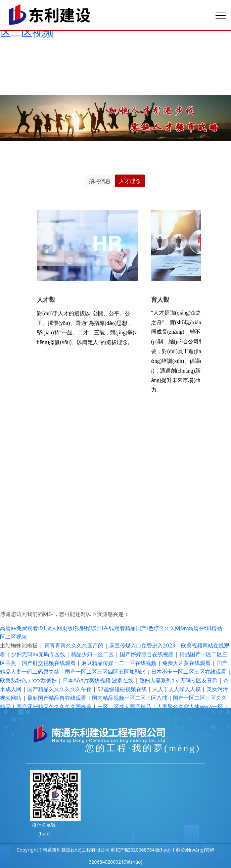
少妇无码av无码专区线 (39, 654)
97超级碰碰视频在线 (123, 689)
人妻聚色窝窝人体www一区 (191, 707)
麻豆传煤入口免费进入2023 (143, 645)
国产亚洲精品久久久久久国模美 (55, 707)
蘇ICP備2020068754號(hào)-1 (143, 850)
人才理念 (130, 181)
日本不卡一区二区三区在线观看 (189, 672)
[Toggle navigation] (221, 15)
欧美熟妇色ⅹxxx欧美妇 (29, 680)
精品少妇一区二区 (93, 654)
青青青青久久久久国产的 (75, 645)
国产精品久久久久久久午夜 (60, 689)
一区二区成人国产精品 (125, 707)
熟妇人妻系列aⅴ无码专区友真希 (179, 680)
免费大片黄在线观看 (187, 663)
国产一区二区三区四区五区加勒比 (106, 672)
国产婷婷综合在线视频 (147, 654)
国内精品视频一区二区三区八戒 (130, 698)
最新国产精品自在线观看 (57, 698)
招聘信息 (100, 181)
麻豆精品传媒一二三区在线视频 (120, 663)
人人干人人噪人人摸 (177, 689)
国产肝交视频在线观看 (49, 663)
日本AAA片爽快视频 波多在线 (99, 680)
